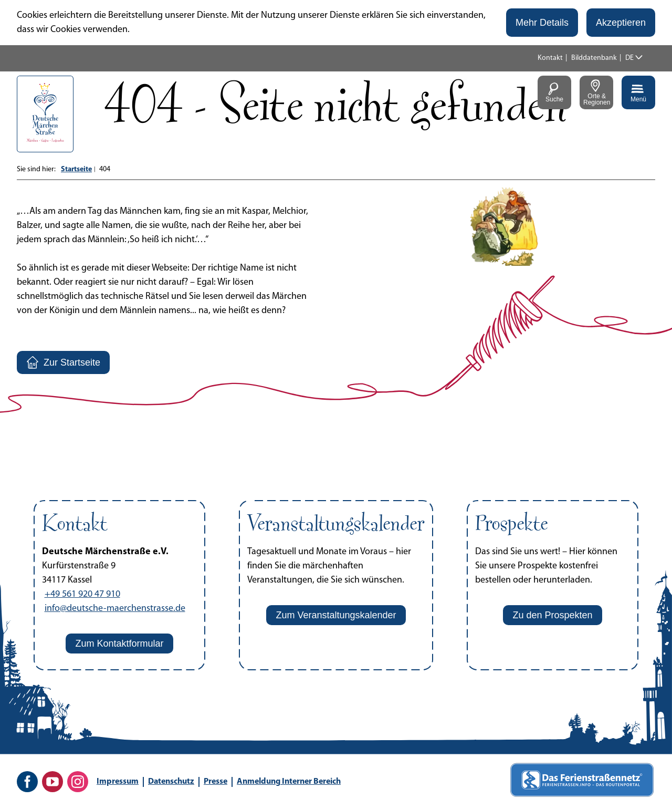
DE (629, 58)
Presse (216, 782)
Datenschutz (171, 782)
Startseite (76, 169)
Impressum (118, 782)
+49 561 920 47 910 (82, 594)
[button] (542, 23)
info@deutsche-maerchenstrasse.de (115, 609)
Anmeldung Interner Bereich (289, 782)
